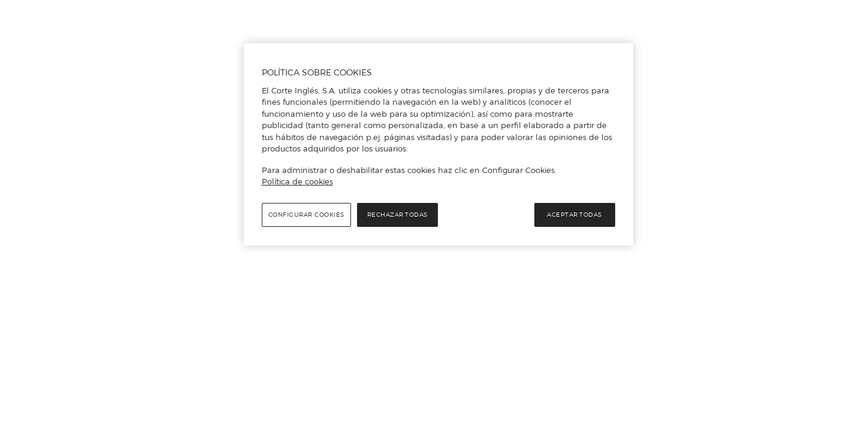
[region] (438, 144)
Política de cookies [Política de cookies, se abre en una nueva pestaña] (297, 181)
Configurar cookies (306, 215)
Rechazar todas (397, 215)
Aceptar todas (574, 215)
